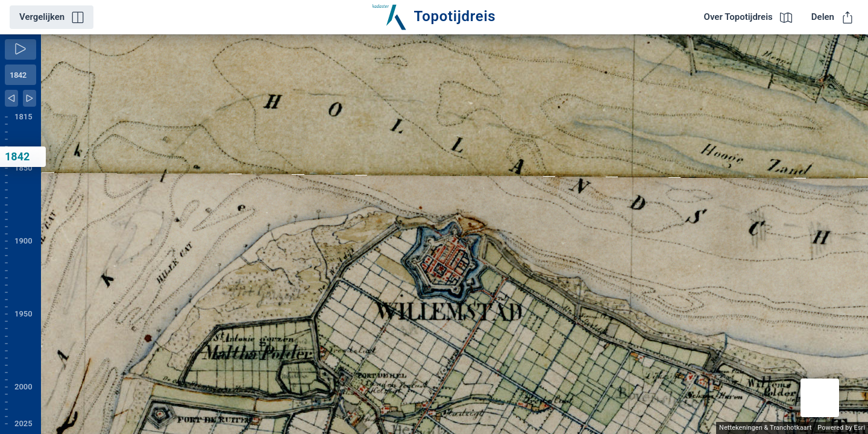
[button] (820, 398)
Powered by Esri (841, 428)
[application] (454, 234)
